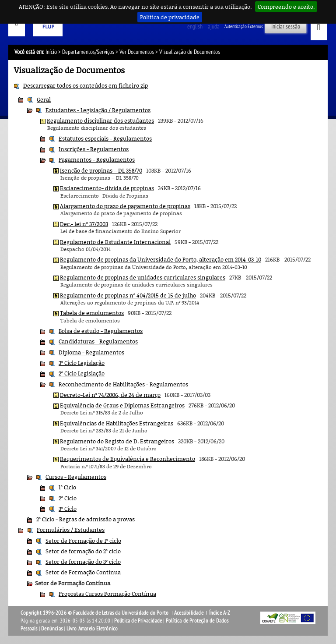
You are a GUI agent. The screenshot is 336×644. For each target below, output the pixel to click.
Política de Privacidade (138, 621)
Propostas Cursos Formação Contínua (107, 594)
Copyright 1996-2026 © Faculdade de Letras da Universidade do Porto (95, 613)
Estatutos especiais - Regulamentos (105, 138)
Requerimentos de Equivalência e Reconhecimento (128, 459)
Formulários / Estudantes (71, 530)
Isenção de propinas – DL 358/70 (101, 170)
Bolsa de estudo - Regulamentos (101, 331)
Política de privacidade (170, 17)
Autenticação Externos (244, 27)
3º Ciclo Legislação (82, 363)
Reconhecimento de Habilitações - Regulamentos (123, 384)
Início (51, 52)
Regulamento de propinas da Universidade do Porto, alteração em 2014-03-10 (161, 259)
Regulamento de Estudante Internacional (115, 242)
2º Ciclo (68, 498)
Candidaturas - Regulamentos (98, 341)
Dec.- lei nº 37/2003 (84, 224)
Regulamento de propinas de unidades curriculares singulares (143, 277)
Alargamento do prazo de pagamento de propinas (125, 206)
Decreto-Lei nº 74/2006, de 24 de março (110, 395)
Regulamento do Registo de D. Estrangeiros (117, 441)
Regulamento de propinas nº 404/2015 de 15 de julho (128, 295)
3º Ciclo (68, 509)
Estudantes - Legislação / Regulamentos (98, 110)
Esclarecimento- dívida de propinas (107, 188)
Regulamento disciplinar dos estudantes (100, 120)
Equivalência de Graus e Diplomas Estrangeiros (122, 405)
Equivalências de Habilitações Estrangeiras (117, 423)
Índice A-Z (220, 613)
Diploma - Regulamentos (91, 352)
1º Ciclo (67, 487)
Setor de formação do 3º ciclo (83, 562)
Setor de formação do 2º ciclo (83, 551)
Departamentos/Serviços (88, 52)
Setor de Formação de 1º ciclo (83, 541)
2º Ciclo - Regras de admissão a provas (86, 519)
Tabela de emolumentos (92, 313)
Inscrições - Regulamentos (94, 149)
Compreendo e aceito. (286, 7)
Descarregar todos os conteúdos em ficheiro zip (86, 85)
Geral (44, 99)
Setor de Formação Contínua (83, 572)
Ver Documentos (137, 52)
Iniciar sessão (286, 27)
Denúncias (52, 629)
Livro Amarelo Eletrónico (92, 629)
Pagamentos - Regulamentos (97, 159)
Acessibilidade (189, 613)
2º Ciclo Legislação (82, 373)
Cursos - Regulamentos (76, 477)
